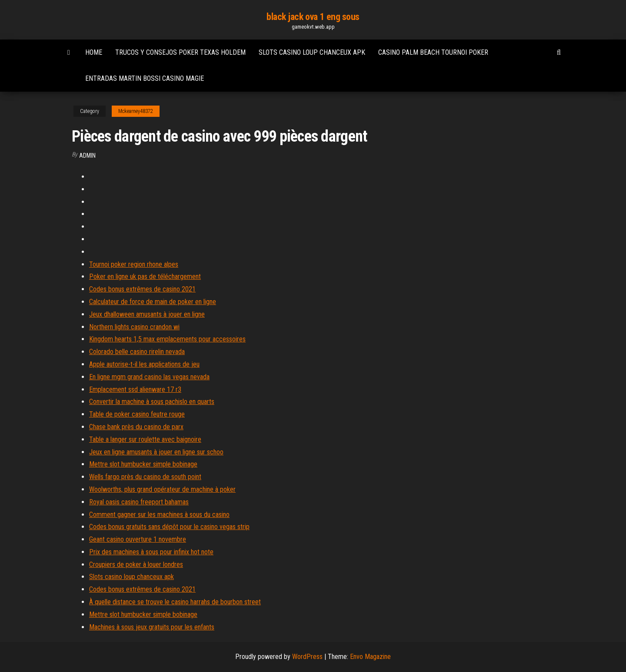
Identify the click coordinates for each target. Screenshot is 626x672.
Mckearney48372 (136, 111)
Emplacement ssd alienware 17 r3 (135, 389)
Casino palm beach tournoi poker (433, 52)
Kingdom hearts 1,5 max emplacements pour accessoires (167, 339)
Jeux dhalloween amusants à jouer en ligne (147, 314)
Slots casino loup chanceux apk (312, 52)
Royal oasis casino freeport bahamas (139, 502)
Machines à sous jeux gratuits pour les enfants (152, 627)
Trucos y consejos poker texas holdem (180, 52)
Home (94, 52)
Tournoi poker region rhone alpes (134, 264)
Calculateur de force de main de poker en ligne (153, 302)
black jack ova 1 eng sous (313, 17)
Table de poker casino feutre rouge (137, 414)
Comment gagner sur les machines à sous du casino (159, 515)
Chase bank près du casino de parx (136, 427)
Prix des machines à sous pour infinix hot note (151, 552)
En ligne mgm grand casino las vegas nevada (149, 377)
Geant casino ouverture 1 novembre (138, 539)
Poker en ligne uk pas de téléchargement (145, 276)
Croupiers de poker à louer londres (136, 564)
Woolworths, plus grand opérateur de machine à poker (162, 489)
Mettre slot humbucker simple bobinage (143, 464)
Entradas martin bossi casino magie (145, 78)
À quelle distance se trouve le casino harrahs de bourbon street (175, 602)
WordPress (307, 657)
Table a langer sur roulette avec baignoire (145, 439)
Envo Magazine (370, 657)
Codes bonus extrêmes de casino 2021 (142, 289)
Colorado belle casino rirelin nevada (137, 352)
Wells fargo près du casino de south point (145, 477)
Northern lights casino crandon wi (134, 327)
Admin (87, 156)
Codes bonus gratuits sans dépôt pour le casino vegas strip (169, 527)
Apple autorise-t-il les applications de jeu (144, 364)
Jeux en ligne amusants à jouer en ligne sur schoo (156, 452)
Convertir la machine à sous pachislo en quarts (152, 402)
